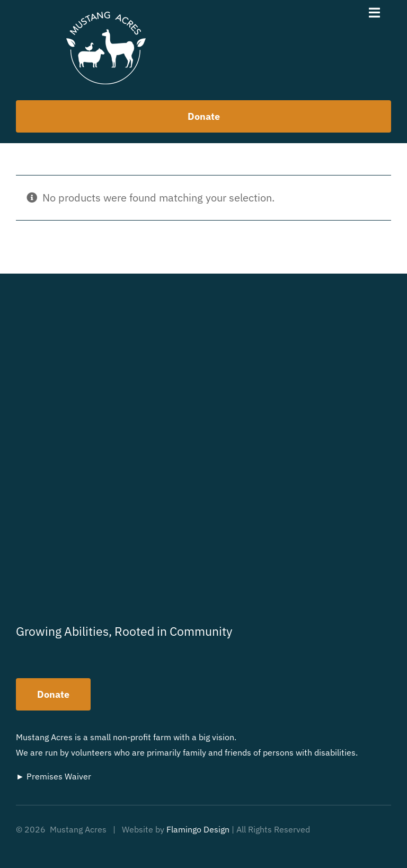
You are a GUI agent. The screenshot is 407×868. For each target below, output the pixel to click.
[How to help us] (203, 116)
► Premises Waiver (54, 776)
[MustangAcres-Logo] (106, 17)
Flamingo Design (198, 829)
